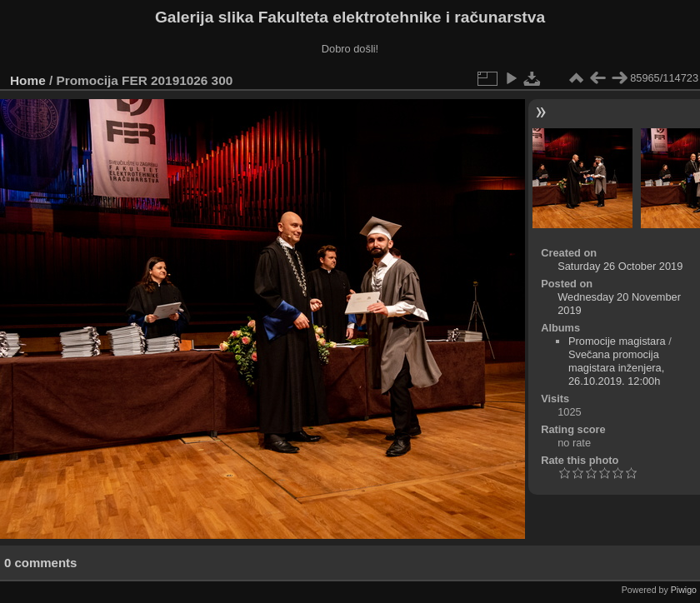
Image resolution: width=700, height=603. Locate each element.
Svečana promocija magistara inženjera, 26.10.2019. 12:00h (616, 368)
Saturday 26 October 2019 (620, 266)
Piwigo (684, 590)
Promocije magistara (617, 341)
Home (28, 80)
